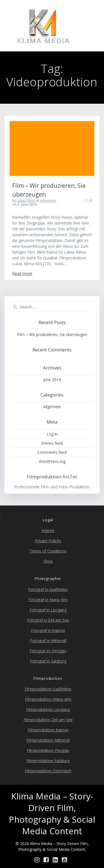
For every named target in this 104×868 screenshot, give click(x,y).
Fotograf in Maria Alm (48, 600)
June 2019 (52, 380)
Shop (48, 561)
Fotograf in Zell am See (48, 620)
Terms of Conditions (48, 551)
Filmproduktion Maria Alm (48, 699)
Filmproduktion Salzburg (48, 761)
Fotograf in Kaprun (48, 630)
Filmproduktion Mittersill (48, 740)
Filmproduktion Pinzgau (48, 750)
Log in (52, 434)
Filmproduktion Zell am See (48, 720)
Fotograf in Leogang (48, 610)
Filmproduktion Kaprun (48, 730)
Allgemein (48, 201)
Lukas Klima (26, 201)
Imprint (48, 531)
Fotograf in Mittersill (48, 641)
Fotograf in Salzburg (48, 661)
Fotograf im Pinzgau (48, 651)
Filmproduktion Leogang (48, 709)
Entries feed (52, 443)
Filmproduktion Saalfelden (48, 689)
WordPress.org (52, 461)
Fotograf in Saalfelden (48, 589)
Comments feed (52, 452)
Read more (22, 273)
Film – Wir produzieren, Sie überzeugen (52, 334)
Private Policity (48, 541)
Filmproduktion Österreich (48, 771)
